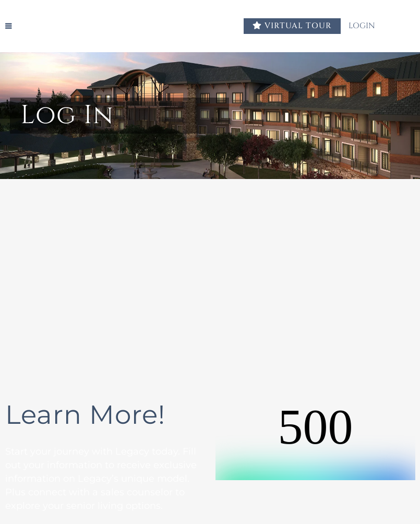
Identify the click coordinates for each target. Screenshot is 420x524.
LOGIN (368, 26)
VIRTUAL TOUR (292, 26)
